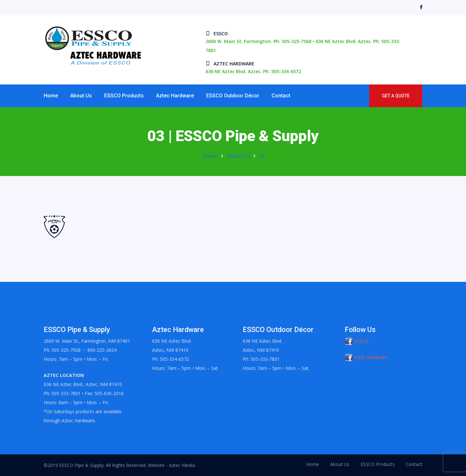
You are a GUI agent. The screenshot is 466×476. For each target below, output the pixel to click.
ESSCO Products (124, 96)
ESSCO (356, 341)
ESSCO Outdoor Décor (233, 96)
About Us (81, 96)
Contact (281, 96)
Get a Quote (396, 96)
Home (51, 96)
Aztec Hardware (175, 96)
